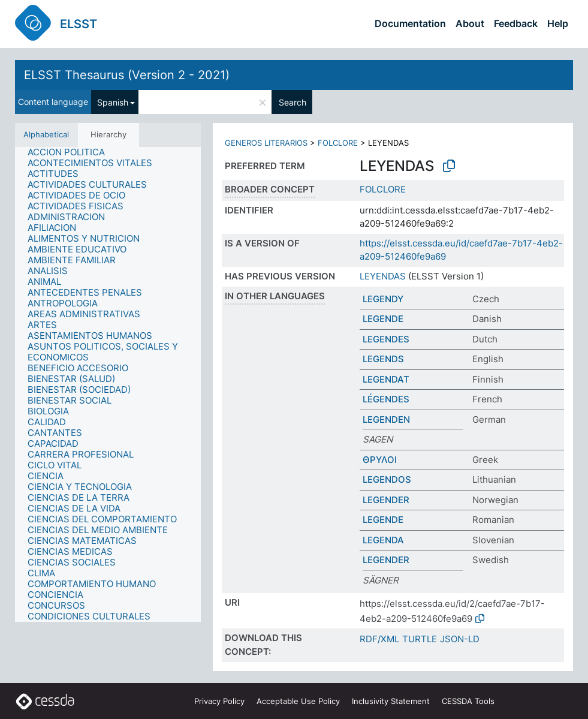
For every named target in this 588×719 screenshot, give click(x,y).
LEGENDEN (386, 419)
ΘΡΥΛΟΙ (380, 460)
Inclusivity (391, 701)
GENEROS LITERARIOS (266, 143)
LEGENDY (383, 299)
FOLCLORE (338, 143)
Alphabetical (46, 134)
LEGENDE (383, 319)
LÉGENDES (386, 399)
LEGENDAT (386, 379)
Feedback (516, 23)
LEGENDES (386, 339)
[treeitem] (71, 152)
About (470, 23)
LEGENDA (383, 540)
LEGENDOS (387, 479)
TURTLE (420, 639)
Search (293, 102)
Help (558, 23)
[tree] (108, 384)
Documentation (410, 23)
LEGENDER (386, 500)
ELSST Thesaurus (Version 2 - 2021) (127, 75)
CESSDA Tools (468, 701)
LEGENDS (383, 359)
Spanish (113, 102)
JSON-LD (460, 639)
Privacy (219, 701)
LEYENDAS (383, 276)
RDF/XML (379, 639)
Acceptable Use (298, 701)
